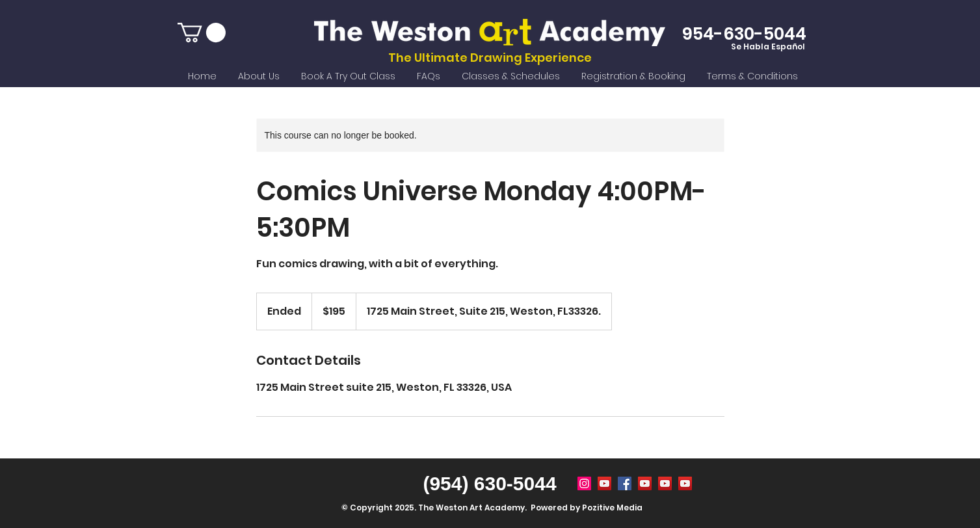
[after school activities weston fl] (665, 483)
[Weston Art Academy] (584, 483)
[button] (202, 33)
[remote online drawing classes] (685, 483)
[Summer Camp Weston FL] (604, 483)
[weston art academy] (625, 483)
